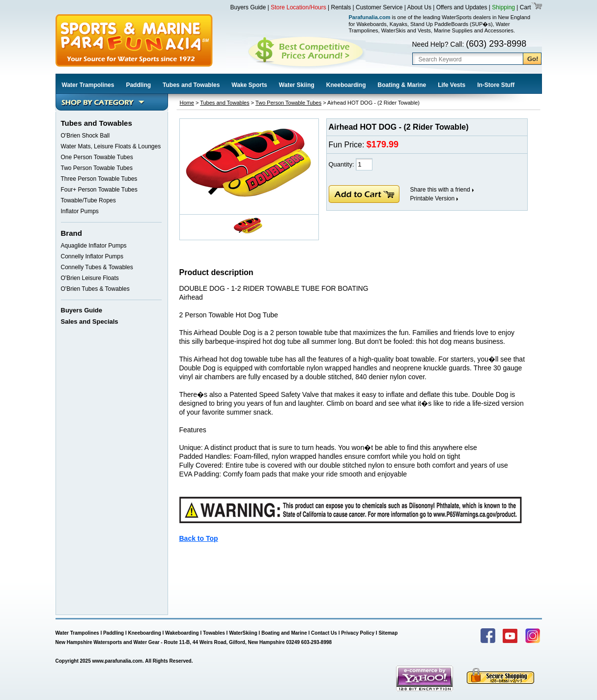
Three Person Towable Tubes (99, 179)
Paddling (138, 85)
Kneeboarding (346, 85)
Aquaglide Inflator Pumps (94, 246)
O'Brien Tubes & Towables (95, 289)
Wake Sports (249, 85)
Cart (524, 7)
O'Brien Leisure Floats (90, 278)
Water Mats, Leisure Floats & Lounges (111, 146)
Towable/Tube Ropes (88, 200)
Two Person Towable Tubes (97, 168)
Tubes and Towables (191, 85)
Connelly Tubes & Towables (97, 267)
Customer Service (379, 7)
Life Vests (452, 85)
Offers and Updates (463, 7)
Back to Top (199, 538)
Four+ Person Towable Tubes (99, 190)
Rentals (341, 7)
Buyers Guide (248, 7)
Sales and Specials (90, 322)
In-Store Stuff (496, 85)
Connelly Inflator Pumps (92, 256)
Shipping (503, 7)
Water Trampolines (88, 85)
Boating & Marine (402, 85)
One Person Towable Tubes (97, 157)
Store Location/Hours (298, 7)
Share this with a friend (440, 190)
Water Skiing (297, 85)
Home (187, 103)
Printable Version (433, 198)
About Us (419, 7)
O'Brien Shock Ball (85, 136)
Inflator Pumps (80, 211)
